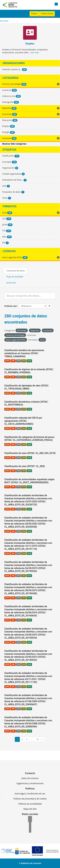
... (32, 739)
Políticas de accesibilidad (30, 804)
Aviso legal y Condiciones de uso (30, 794)
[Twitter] (30, 825)
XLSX (29, 361)
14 (37, 739)
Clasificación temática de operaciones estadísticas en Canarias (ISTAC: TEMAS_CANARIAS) (24, 353)
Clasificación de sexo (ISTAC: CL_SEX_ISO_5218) (30, 453)
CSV (24, 361)
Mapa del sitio (30, 809)
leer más (35, 52)
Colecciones (47, 13)
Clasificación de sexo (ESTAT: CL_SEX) (25, 466)
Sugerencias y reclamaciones (30, 783)
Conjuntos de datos (16, 271)
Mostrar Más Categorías (14, 144)
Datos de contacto (30, 778)
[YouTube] (30, 830)
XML (13, 361)
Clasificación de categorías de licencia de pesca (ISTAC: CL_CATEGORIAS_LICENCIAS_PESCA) (29, 439)
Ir (49, 306)
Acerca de (11, 283)
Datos (34, 13)
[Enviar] (53, 296)
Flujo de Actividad (15, 277)
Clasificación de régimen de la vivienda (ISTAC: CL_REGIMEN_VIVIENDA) (29, 371)
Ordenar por (11, 306)
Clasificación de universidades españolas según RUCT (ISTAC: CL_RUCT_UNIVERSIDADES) (29, 481)
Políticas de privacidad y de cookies (30, 799)
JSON (7, 361)
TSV (19, 361)
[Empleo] (30, 33)
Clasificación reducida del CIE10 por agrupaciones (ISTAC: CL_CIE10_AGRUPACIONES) (23, 421)
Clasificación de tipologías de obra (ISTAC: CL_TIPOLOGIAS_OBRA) (27, 387)
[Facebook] (30, 819)
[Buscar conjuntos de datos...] (27, 296)
